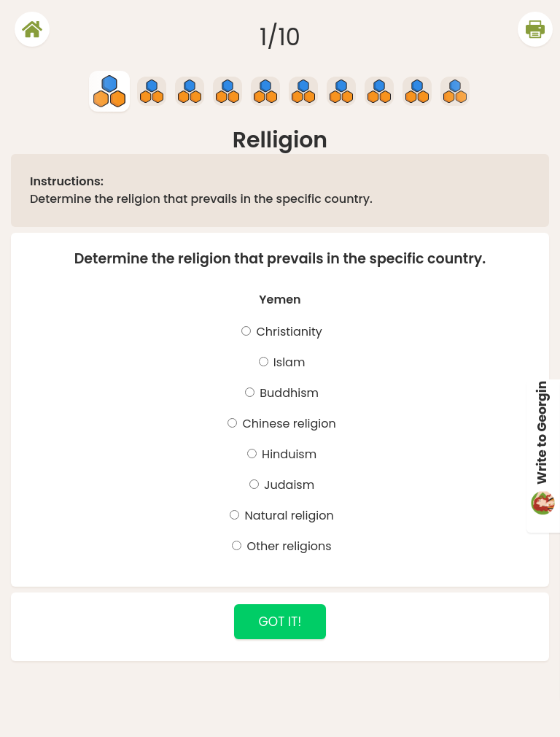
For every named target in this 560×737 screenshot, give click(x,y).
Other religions (287, 546)
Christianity (288, 332)
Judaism (288, 485)
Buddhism (288, 393)
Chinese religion (288, 424)
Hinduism (288, 454)
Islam (288, 362)
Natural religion (287, 516)
